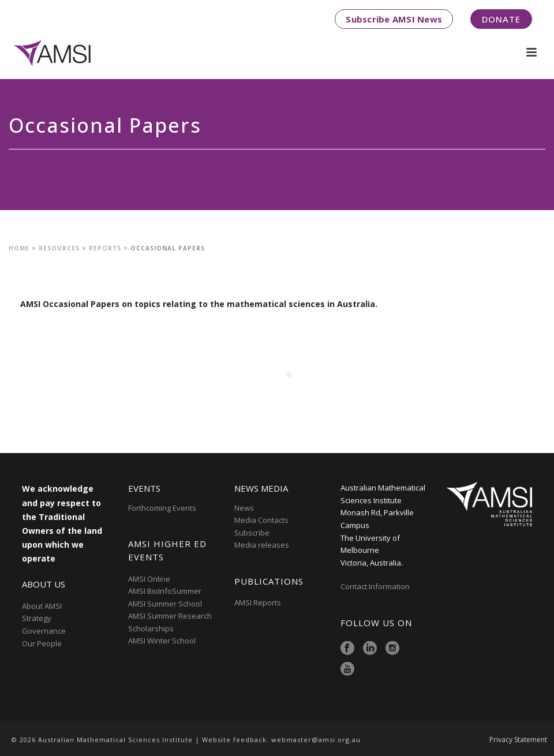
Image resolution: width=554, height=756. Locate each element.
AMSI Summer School (165, 604)
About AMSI (42, 606)
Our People (42, 643)
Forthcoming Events (162, 508)
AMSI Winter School (162, 641)
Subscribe (252, 533)
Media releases (262, 545)
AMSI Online (149, 579)
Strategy (37, 618)
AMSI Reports (258, 602)
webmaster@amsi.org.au (316, 740)
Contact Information (376, 586)
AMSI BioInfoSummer (165, 591)
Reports (105, 248)
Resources (59, 248)
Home (19, 248)
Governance (44, 631)
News (244, 508)
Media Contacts (261, 520)
